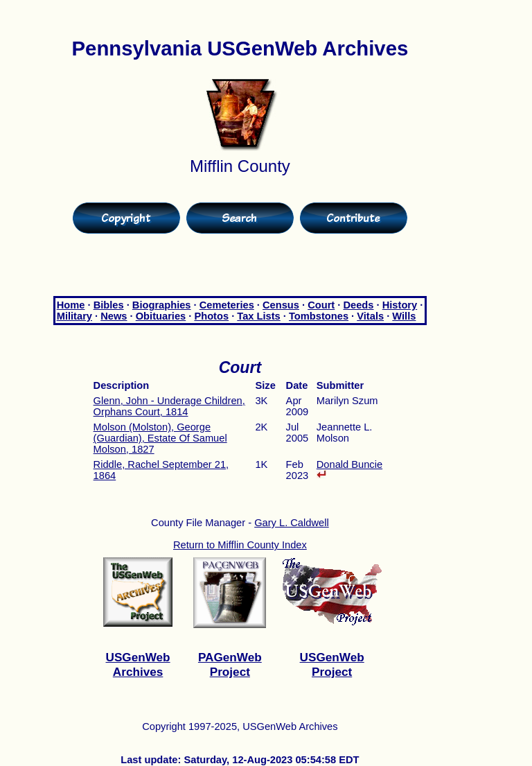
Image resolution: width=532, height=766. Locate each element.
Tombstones (319, 316)
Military (74, 316)
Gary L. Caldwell (292, 523)
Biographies (162, 305)
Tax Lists (258, 316)
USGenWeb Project (332, 664)
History (400, 305)
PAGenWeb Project (230, 664)
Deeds (358, 305)
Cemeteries (227, 305)
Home (71, 305)
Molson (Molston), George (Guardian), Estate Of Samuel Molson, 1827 (160, 438)
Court (321, 305)
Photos (211, 316)
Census (281, 305)
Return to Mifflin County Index (240, 545)
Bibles (109, 305)
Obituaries (161, 316)
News (114, 316)
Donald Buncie (349, 469)
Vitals (370, 316)
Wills (404, 316)
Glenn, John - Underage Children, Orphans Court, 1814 (169, 406)
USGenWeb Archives (138, 664)
